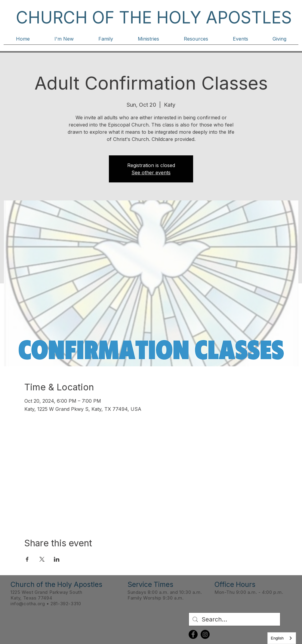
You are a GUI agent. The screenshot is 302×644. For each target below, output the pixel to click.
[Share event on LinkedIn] (57, 559)
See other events (151, 172)
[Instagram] (205, 634)
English (277, 638)
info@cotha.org (28, 604)
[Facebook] (193, 634)
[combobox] (282, 638)
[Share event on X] (42, 559)
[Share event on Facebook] (27, 559)
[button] (64, 41)
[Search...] (234, 619)
